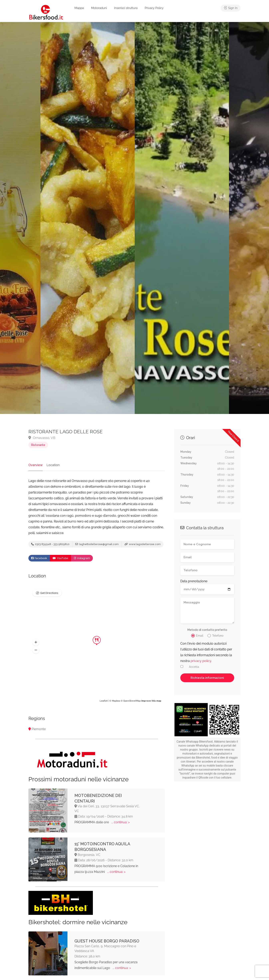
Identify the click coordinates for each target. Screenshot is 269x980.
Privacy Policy (154, 8)
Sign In (231, 8)
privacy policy (201, 661)
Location (53, 465)
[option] (182, 218)
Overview (36, 465)
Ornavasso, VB (42, 438)
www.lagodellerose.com (143, 544)
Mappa (79, 8)
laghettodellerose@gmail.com (97, 544)
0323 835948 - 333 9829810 (50, 544)
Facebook (39, 558)
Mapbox (116, 701)
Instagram (82, 558)
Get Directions (49, 593)
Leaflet (104, 701)
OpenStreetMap (132, 701)
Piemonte (39, 729)
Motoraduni (99, 8)
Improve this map (151, 701)
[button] (36, 642)
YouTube (60, 558)
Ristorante (38, 445)
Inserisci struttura (126, 8)
